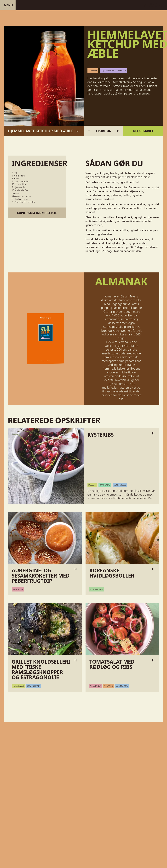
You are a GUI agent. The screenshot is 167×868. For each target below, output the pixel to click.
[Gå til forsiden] (83, 5)
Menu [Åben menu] (8, 5)
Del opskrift (143, 131)
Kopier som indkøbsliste (37, 213)
